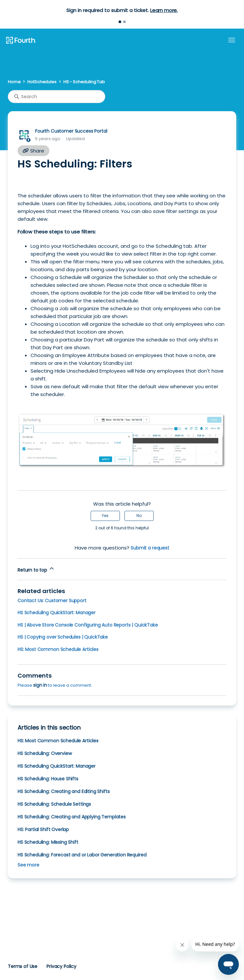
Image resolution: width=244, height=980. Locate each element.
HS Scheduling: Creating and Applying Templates (72, 817)
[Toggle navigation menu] (232, 40)
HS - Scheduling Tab (84, 82)
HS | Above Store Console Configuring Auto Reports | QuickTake (88, 625)
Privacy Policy (61, 966)
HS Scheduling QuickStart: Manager (57, 613)
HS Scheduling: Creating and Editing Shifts (64, 791)
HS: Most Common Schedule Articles (58, 649)
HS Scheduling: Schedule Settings (54, 804)
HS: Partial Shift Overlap (43, 829)
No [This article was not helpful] (139, 516)
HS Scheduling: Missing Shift (48, 842)
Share (33, 151)
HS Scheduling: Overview (45, 753)
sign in (40, 685)
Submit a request (150, 548)
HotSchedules (42, 82)
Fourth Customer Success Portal (71, 131)
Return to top (36, 569)
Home (14, 82)
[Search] (57, 97)
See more (28, 865)
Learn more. (164, 10)
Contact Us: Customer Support (52, 601)
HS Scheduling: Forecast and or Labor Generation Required (82, 855)
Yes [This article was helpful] (105, 516)
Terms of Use (23, 966)
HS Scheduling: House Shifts (48, 779)
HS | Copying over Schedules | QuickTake (63, 637)
